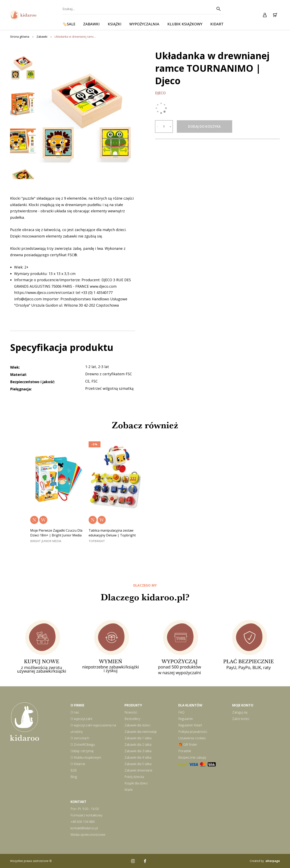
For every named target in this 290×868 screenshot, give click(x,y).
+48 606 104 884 (83, 822)
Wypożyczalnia (144, 24)
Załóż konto (241, 719)
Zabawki (91, 24)
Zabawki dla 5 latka (138, 764)
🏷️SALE (69, 24)
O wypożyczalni (81, 719)
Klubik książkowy (185, 24)
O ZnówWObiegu (83, 745)
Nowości (131, 712)
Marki (128, 790)
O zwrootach (80, 738)
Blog (74, 777)
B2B (74, 770)
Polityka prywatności (193, 732)
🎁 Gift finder (188, 745)
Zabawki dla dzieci (137, 725)
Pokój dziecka (134, 777)
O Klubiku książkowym (86, 757)
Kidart (217, 24)
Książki (115, 24)
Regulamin (186, 719)
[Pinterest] (157, 861)
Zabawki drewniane (138, 770)
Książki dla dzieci (136, 783)
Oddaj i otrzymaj (82, 751)
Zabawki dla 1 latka (138, 738)
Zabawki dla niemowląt (141, 732)
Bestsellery (132, 719)
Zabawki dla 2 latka (138, 745)
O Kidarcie (78, 764)
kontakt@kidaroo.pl (84, 828)
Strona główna (20, 37)
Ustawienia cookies (192, 738)
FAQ (181, 712)
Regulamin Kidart (190, 725)
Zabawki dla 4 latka (138, 757)
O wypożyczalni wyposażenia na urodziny (93, 728)
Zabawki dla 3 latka (138, 751)
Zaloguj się (240, 712)
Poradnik (185, 751)
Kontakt (78, 802)
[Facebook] (145, 861)
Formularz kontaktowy (86, 815)
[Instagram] (133, 861)
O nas (75, 712)
